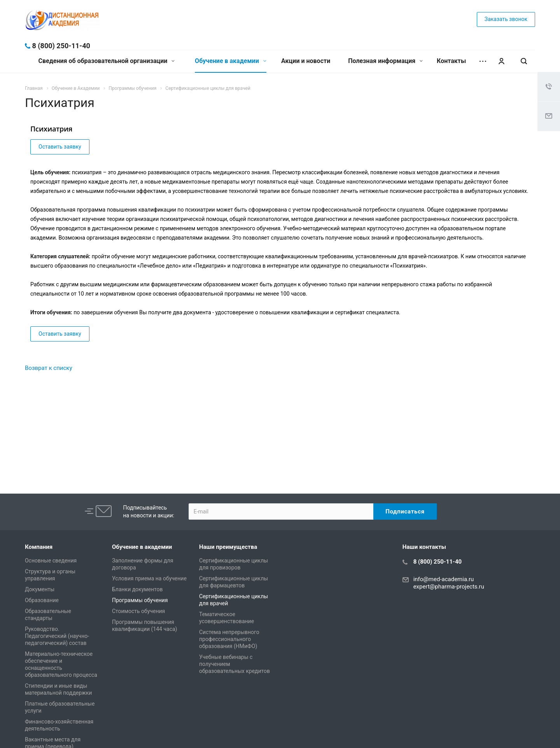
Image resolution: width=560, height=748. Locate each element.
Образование (42, 600)
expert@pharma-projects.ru (449, 587)
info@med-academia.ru (444, 579)
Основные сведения (51, 561)
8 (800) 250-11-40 (61, 46)
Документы (40, 589)
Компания (39, 547)
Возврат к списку (49, 368)
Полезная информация (385, 61)
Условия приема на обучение (149, 578)
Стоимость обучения (138, 611)
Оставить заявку (60, 147)
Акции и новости (306, 61)
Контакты (451, 61)
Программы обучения (140, 600)
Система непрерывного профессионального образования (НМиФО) (229, 639)
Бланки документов (137, 589)
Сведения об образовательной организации (107, 61)
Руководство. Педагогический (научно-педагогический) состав (57, 636)
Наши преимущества (228, 547)
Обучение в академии (231, 61)
